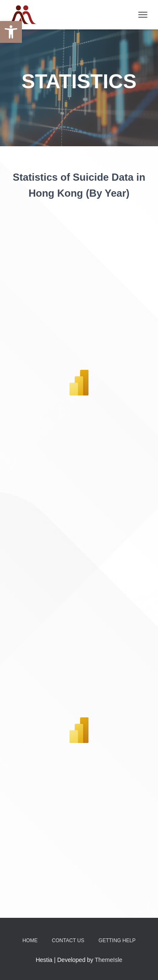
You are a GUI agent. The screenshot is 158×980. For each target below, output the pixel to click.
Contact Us (68, 940)
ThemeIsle (108, 960)
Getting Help (117, 940)
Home (30, 940)
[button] (11, 32)
